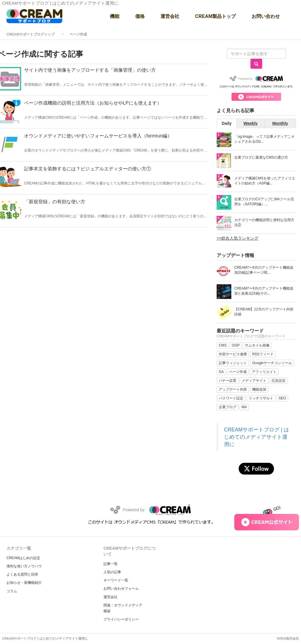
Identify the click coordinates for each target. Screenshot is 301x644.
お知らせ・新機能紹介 (24, 583)
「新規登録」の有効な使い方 (55, 202)
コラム (12, 591)
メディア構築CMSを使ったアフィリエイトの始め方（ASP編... (265, 181)
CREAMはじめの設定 (23, 558)
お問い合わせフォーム (121, 588)
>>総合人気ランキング (238, 238)
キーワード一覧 (116, 580)
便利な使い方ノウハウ (24, 566)
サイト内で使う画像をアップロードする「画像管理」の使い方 (90, 70)
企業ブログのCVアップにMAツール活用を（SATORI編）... (264, 202)
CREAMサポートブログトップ (31, 34)
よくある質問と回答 (22, 574)
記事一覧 (111, 564)
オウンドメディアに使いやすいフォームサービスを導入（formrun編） (98, 136)
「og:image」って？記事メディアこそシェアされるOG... (264, 139)
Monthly (280, 123)
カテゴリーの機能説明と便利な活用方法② (264, 222)
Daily (226, 123)
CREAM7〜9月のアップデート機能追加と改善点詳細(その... (264, 291)
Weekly (250, 123)
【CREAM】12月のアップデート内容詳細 (264, 312)
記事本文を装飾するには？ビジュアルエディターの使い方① (88, 169)
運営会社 (111, 597)
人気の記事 (112, 572)
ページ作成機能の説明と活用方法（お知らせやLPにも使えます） (93, 103)
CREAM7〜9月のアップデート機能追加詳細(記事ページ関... (264, 270)
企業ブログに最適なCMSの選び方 (261, 157)
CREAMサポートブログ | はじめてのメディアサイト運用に (256, 437)
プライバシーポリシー (121, 619)
